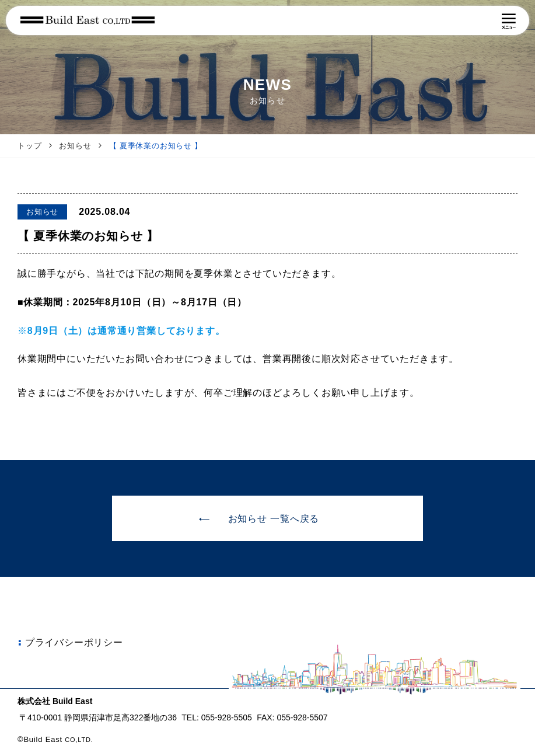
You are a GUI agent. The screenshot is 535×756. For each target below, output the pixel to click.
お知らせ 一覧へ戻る (259, 519)
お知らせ (75, 146)
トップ (29, 146)
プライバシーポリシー (69, 642)
